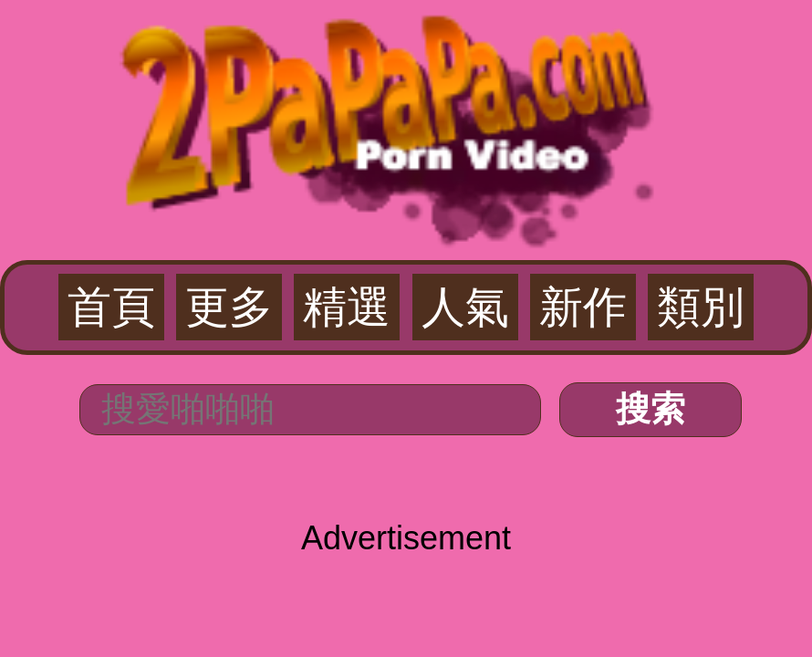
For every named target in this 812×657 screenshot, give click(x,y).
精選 (347, 307)
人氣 (465, 307)
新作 (583, 307)
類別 (701, 307)
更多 (229, 307)
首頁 (111, 307)
